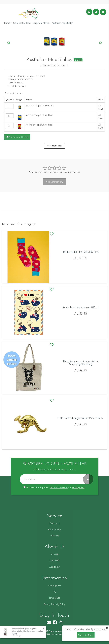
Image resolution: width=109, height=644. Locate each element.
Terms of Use (54, 598)
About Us (55, 554)
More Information (54, 146)
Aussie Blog (54, 567)
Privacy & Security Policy (55, 604)
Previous (9, 43)
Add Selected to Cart (17, 137)
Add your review (54, 182)
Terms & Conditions (59, 487)
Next (100, 43)
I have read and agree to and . (54, 487)
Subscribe (55, 536)
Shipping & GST (54, 585)
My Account (55, 523)
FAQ (54, 592)
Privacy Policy (78, 487)
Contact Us (55, 561)
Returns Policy (54, 529)
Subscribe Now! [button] (86, 635)
